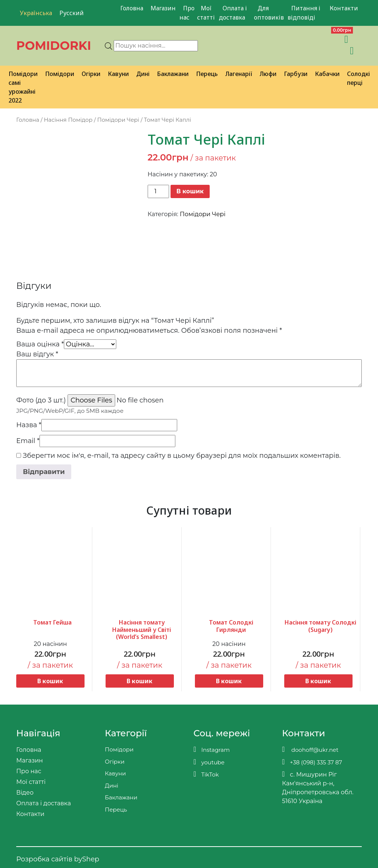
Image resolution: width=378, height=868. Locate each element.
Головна (132, 8)
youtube (209, 762)
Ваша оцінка (40, 344)
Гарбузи (296, 74)
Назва (29, 425)
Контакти (344, 8)
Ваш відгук (37, 354)
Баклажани (173, 74)
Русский (72, 13)
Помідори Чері (118, 120)
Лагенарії (239, 74)
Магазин (163, 8)
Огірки (91, 74)
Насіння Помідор (68, 120)
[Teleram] (304, 39)
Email (28, 441)
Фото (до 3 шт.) (41, 400)
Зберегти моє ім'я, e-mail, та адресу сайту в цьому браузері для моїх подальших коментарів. (182, 456)
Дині (143, 74)
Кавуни (118, 74)
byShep (87, 859)
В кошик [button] (50, 681)
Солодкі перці (358, 78)
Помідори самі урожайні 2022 (23, 87)
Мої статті (206, 13)
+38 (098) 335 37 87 (312, 762)
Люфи (268, 74)
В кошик (190, 191)
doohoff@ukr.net (310, 749)
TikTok (206, 774)
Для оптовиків (269, 13)
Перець (207, 74)
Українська (36, 13)
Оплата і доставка (233, 13)
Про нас (187, 13)
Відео (25, 793)
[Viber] (288, 39)
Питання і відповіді (304, 13)
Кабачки (327, 74)
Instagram (212, 749)
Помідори (60, 74)
